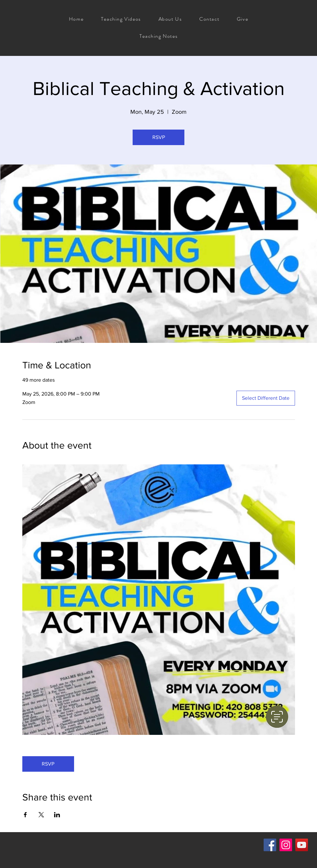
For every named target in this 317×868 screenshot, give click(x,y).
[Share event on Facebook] (25, 815)
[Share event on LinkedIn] (57, 815)
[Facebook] (270, 845)
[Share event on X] (41, 815)
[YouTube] (302, 845)
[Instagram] (286, 845)
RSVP (159, 137)
